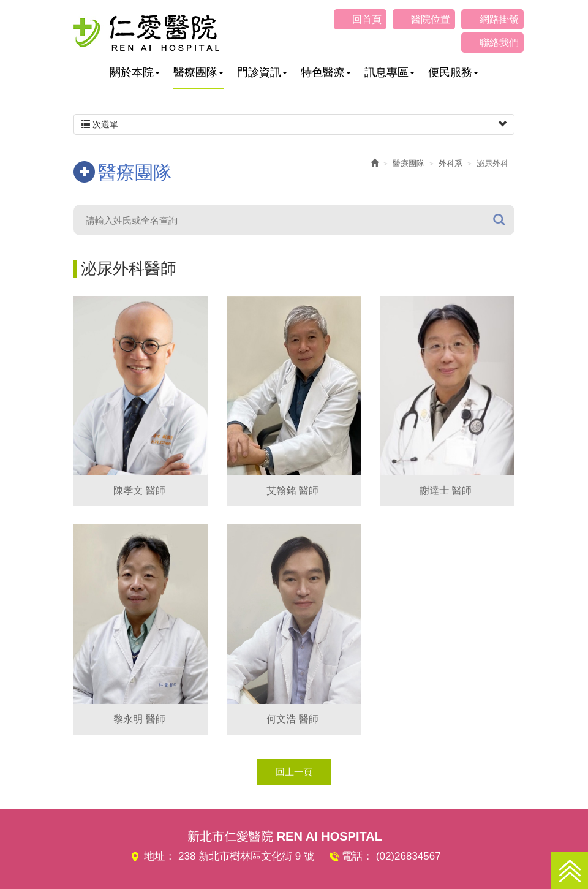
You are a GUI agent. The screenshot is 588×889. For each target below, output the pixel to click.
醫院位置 (431, 19)
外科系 (450, 163)
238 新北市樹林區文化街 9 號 (246, 856)
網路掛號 (499, 19)
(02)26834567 (409, 856)
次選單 (294, 124)
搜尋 (499, 220)
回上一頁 (294, 772)
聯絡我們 (499, 43)
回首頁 (367, 19)
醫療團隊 (409, 163)
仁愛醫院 (146, 32)
